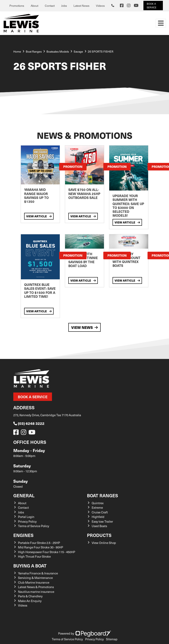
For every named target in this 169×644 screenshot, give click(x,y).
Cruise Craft (100, 512)
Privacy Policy (27, 521)
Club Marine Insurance (34, 582)
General (24, 495)
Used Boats (99, 526)
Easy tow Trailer (102, 521)
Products (99, 535)
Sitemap (112, 639)
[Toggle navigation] (161, 23)
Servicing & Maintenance (35, 578)
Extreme (97, 508)
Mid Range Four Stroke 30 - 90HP (41, 547)
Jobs (64, 6)
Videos (100, 6)
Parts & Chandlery (30, 596)
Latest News (81, 6)
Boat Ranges (103, 495)
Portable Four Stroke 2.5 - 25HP (39, 543)
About (34, 6)
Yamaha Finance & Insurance (38, 573)
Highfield (98, 517)
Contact (50, 6)
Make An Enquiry (30, 601)
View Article (39, 216)
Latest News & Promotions (36, 587)
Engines (23, 535)
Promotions (17, 6)
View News (84, 327)
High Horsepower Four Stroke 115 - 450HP (47, 552)
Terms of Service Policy (34, 526)
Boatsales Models (58, 51)
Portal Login (26, 517)
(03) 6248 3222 (29, 423)
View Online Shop (104, 543)
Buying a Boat (30, 566)
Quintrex (98, 503)
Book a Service (33, 397)
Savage (78, 51)
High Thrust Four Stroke (34, 556)
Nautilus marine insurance (36, 592)
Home (17, 51)
